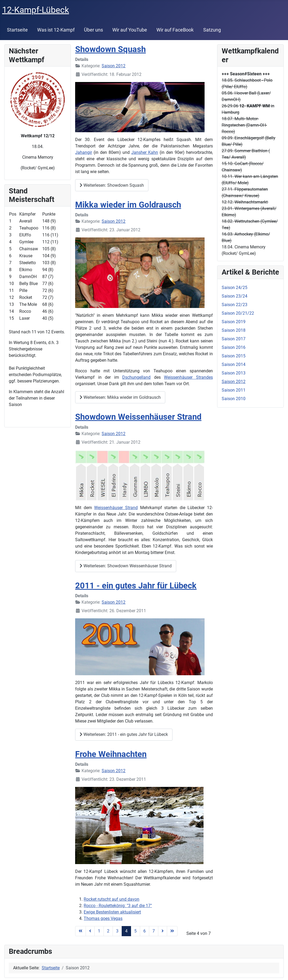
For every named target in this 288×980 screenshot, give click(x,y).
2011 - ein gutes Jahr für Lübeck (136, 586)
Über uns (93, 30)
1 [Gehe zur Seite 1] (99, 931)
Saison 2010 (234, 399)
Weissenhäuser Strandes (188, 377)
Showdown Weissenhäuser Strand (138, 417)
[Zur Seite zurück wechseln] (90, 931)
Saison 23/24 (235, 296)
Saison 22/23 (235, 305)
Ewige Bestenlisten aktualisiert (112, 912)
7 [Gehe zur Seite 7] (154, 931)
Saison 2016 (234, 347)
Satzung (212, 30)
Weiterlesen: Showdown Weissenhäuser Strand (126, 566)
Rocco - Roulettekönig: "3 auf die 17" (118, 906)
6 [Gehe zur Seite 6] (145, 931)
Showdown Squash (110, 49)
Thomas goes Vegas (103, 918)
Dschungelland (136, 377)
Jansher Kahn (145, 152)
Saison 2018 (234, 330)
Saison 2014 (234, 364)
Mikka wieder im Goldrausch (128, 205)
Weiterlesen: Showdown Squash (112, 185)
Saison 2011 (234, 390)
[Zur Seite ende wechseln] (172, 931)
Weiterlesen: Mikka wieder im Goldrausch (120, 397)
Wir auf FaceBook (175, 30)
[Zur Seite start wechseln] (80, 931)
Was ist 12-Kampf (56, 30)
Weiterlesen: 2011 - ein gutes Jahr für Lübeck (124, 734)
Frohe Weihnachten (111, 754)
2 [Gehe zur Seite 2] (108, 931)
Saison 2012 (114, 66)
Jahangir (84, 152)
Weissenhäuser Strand (116, 508)
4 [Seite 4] (126, 931)
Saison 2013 (234, 373)
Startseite (17, 30)
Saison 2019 (234, 322)
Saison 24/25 (235, 288)
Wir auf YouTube (130, 30)
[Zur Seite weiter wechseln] (163, 931)
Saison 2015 (234, 356)
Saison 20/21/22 (238, 313)
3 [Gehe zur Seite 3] (117, 931)
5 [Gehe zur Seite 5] (135, 931)
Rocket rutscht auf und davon (112, 899)
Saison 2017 (234, 339)
